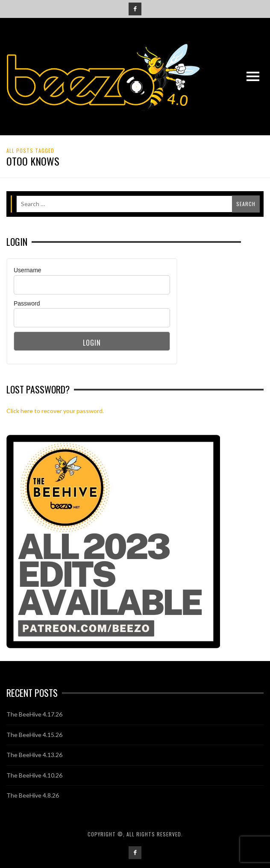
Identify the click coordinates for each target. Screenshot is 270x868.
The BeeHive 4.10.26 (34, 775)
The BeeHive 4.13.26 (34, 755)
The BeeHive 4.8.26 (33, 795)
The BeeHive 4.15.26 (34, 735)
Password (27, 303)
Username (28, 270)
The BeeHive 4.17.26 (34, 714)
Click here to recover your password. (55, 411)
